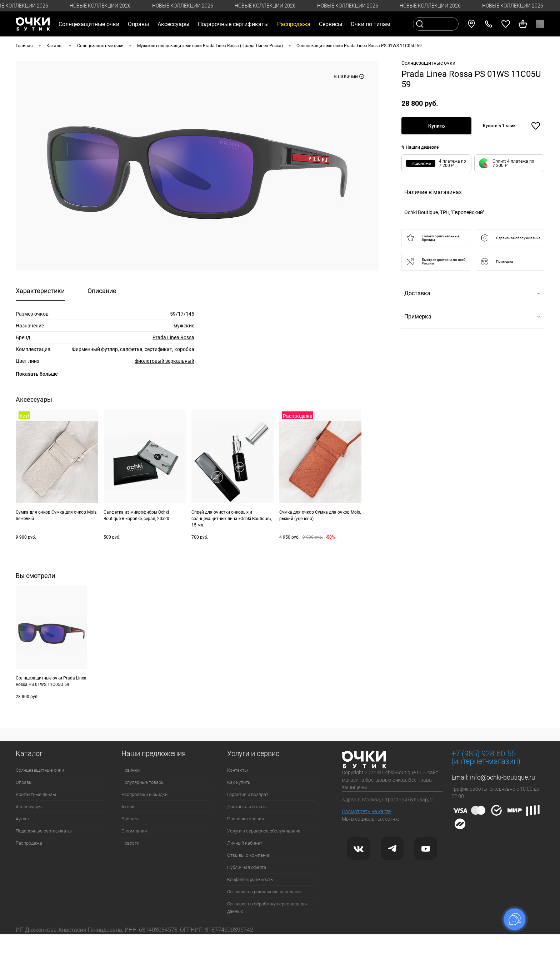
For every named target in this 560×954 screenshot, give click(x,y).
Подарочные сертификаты (233, 24)
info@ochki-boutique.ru (502, 777)
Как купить (239, 782)
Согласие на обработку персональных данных (267, 908)
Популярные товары (143, 782)
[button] (509, 163)
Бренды (130, 819)
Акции (128, 807)
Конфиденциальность (250, 879)
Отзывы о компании (249, 855)
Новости (130, 843)
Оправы (24, 782)
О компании (134, 831)
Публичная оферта (247, 867)
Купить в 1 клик (499, 126)
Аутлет (23, 819)
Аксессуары (29, 807)
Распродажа (29, 843)
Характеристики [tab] (40, 291)
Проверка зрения (246, 819)
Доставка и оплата (247, 807)
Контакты (237, 770)
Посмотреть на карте (366, 811)
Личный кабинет (245, 843)
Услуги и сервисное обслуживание (264, 831)
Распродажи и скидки (144, 794)
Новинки (131, 770)
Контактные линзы (36, 794)
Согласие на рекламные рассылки (264, 892)
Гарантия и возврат (248, 794)
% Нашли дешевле (420, 147)
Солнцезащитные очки (40, 770)
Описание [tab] (102, 291)
